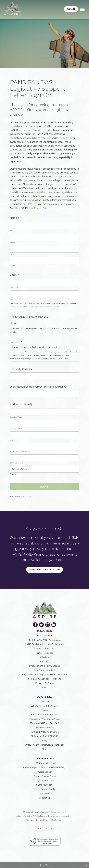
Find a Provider (45, 636)
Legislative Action (45, 781)
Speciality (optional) (22, 369)
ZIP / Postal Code (17, 463)
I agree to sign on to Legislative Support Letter (39, 347)
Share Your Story (45, 785)
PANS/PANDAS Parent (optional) (30, 317)
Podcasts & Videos (45, 683)
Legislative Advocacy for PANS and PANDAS (44, 675)
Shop (45, 749)
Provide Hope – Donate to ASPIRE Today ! (45, 768)
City (11, 440)
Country (13, 474)
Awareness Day (45, 772)
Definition (45, 702)
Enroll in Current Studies (44, 789)
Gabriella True (38, 208)
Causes (45, 710)
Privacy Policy (42, 820)
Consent (16, 342)
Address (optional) (21, 404)
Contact (30, 820)
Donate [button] (71, 9)
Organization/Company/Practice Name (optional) (38, 387)
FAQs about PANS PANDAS (45, 736)
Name (15, 218)
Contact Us (44, 798)
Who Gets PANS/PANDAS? (45, 706)
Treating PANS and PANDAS (45, 723)
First (12, 231)
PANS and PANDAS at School (45, 732)
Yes (16, 324)
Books (45, 687)
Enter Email (14, 287)
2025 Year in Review (45, 763)
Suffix (12, 266)
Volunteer (44, 793)
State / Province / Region (20, 451)
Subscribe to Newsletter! (44, 570)
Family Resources (44, 653)
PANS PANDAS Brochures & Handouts (44, 644)
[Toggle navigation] (82, 9)
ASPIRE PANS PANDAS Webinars (45, 640)
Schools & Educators (44, 649)
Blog (45, 741)
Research (45, 662)
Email (14, 275)
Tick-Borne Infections (45, 670)
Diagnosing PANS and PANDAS (44, 719)
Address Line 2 (16, 429)
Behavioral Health (45, 728)
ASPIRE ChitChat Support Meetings (45, 679)
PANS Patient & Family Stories (44, 666)
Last (12, 254)
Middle (12, 242)
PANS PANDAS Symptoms (44, 715)
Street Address (16, 417)
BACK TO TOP (45, 829)
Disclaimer (56, 820)
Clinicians (45, 657)
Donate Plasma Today (45, 776)
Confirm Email (15, 299)
